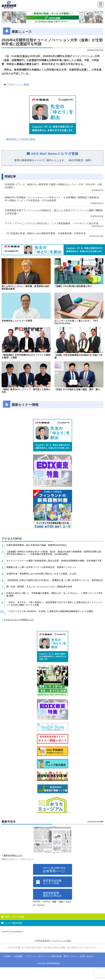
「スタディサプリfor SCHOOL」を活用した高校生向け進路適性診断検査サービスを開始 (50, 611)
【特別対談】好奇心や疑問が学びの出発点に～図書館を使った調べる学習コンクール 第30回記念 (55, 580)
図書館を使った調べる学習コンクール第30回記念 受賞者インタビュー (42, 567)
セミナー (41, 905)
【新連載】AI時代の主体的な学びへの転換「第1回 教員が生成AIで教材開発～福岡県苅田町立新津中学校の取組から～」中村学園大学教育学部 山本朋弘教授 (54, 553)
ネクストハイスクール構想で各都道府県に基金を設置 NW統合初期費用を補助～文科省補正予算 (54, 561)
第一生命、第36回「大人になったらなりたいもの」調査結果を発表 (39, 587)
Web (61, 902)
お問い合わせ (86, 956)
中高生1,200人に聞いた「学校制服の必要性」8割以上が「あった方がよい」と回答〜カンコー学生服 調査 (55, 594)
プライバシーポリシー (37, 956)
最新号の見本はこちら (13, 855)
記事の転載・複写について (64, 956)
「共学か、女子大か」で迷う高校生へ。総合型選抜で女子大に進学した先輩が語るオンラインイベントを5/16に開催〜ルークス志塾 (54, 604)
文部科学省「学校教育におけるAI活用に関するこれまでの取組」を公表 (41, 574)
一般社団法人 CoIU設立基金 (20, 139)
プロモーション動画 (18, 85)
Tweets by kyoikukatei (12, 932)
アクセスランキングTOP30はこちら (19, 620)
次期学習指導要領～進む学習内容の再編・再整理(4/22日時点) (37, 545)
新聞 (54, 902)
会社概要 (18, 956)
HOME (7, 956)
